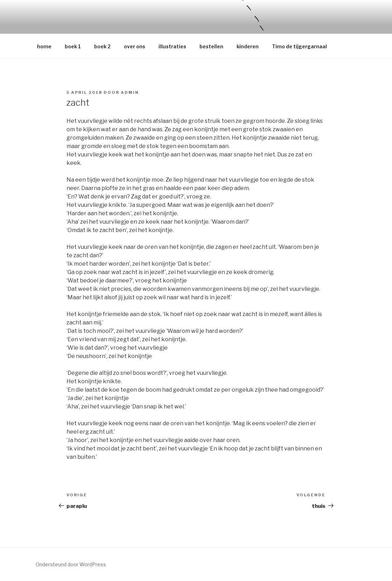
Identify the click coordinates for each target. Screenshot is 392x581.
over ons (135, 46)
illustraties (172, 46)
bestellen (211, 46)
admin (130, 92)
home (44, 46)
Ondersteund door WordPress (71, 564)
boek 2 (102, 46)
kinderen (248, 46)
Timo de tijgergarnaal (299, 46)
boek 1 (73, 46)
